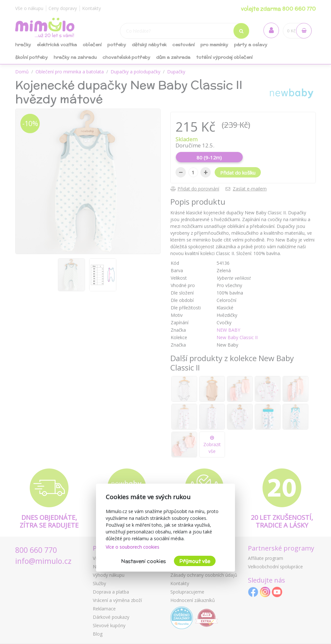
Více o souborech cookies (133, 547)
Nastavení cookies (144, 561)
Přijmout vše (195, 561)
